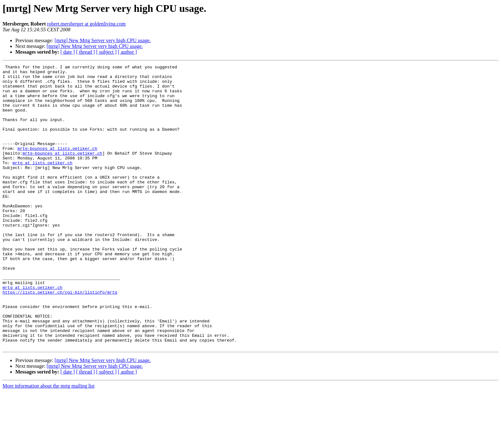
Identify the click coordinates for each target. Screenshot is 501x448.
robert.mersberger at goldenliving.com (86, 24)
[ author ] (127, 52)
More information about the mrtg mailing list (49, 442)
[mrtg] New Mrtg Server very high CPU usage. (103, 40)
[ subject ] (106, 52)
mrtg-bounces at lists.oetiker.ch (58, 166)
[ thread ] (85, 52)
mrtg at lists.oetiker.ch (42, 183)
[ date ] (68, 52)
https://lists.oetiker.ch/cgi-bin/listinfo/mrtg (60, 338)
